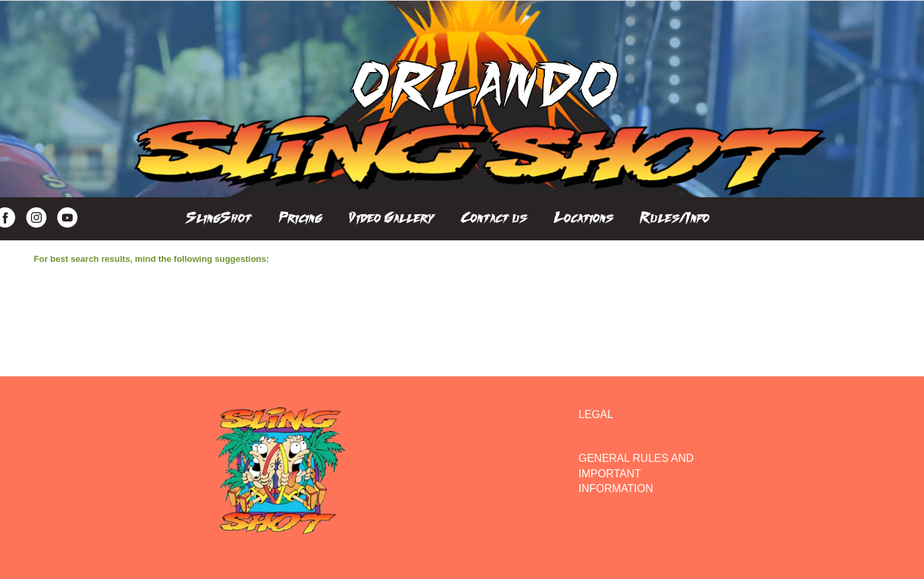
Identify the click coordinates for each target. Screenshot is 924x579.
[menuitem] (219, 214)
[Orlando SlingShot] (484, 99)
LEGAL (596, 414)
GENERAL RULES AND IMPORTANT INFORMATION (636, 473)
